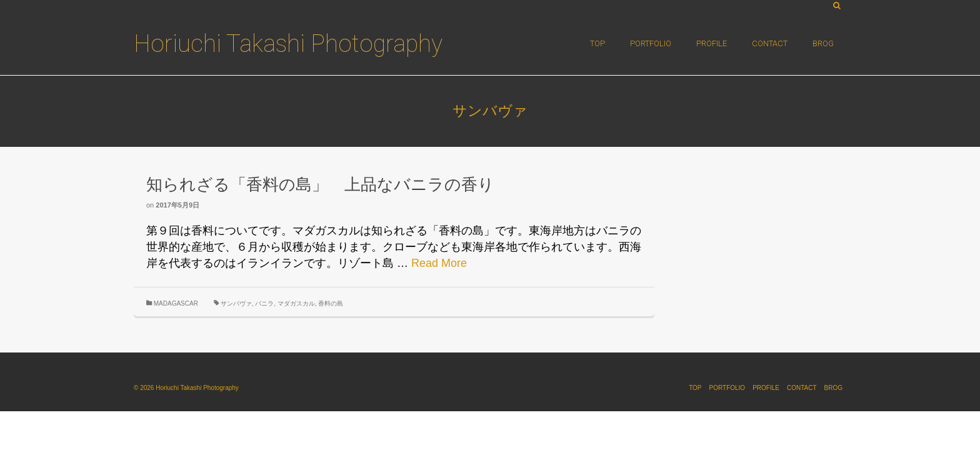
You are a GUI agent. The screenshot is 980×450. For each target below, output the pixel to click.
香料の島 (331, 303)
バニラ (264, 303)
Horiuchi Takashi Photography (288, 44)
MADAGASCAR (176, 303)
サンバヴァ (236, 303)
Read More (439, 263)
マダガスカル (296, 303)
